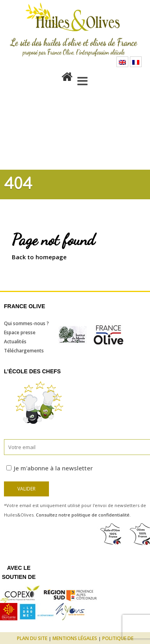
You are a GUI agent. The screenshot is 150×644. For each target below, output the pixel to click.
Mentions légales (75, 638)
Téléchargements (24, 351)
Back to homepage (39, 257)
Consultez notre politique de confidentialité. (83, 515)
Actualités (15, 342)
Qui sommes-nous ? (26, 323)
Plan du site (32, 638)
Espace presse (20, 332)
